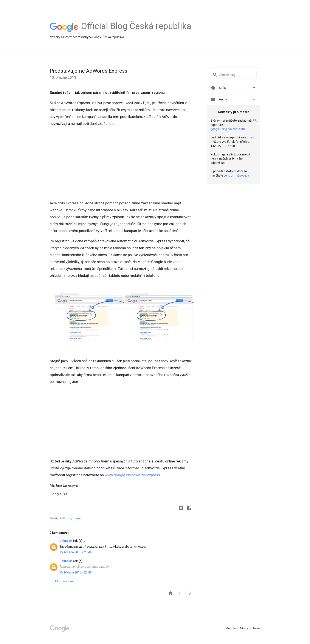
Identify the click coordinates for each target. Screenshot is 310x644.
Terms (257, 628)
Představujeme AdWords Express (88, 71)
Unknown (66, 541)
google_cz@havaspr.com (228, 129)
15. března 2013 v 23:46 (76, 552)
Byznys (77, 518)
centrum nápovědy (236, 175)
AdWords (66, 518)
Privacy (244, 628)
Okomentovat (64, 581)
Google (231, 628)
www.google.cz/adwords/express (132, 475)
